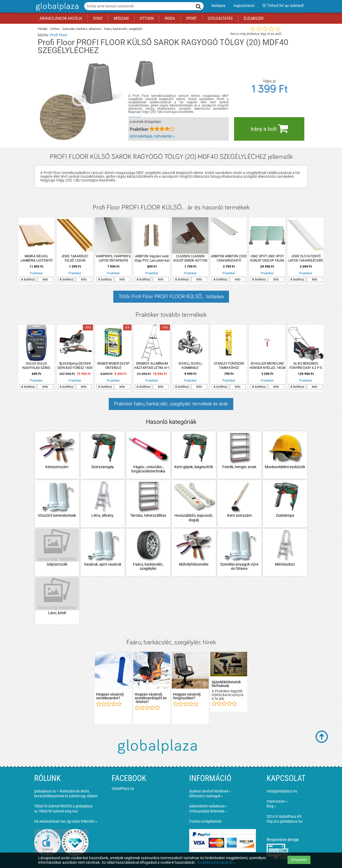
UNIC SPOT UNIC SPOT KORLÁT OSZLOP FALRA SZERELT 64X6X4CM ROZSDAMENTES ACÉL (267, 259)
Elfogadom (299, 860)
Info (45, 279)
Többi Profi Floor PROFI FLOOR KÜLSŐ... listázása (171, 297)
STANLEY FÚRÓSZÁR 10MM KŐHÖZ (229, 366)
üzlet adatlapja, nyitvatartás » (152, 136)
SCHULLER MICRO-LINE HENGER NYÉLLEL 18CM (267, 366)
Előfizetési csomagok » (206, 796)
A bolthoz (28, 279)
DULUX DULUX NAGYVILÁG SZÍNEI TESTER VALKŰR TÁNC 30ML (36, 366)
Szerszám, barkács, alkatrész (82, 29)
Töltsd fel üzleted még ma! (58, 811)
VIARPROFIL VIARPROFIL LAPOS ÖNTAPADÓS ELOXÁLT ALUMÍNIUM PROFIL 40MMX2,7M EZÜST (113, 259)
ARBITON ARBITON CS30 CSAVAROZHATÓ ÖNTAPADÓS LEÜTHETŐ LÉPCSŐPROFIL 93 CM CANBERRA (229, 259)
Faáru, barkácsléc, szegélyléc (123, 29)
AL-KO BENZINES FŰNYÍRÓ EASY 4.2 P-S (306, 366)
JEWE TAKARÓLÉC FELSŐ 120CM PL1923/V (75, 259)
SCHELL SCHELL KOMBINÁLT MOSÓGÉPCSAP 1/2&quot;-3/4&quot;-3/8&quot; (190, 366)
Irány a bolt (269, 128)
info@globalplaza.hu (282, 791)
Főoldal (42, 29)
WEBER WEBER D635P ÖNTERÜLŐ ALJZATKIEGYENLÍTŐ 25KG (113, 366)
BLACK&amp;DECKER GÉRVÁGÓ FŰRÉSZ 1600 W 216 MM (75, 366)
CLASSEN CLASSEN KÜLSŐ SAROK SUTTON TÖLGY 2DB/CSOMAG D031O (190, 259)
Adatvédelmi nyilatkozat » (208, 806)
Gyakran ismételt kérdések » (210, 791)
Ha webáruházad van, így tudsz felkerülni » (66, 821)
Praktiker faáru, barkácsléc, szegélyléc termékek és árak (171, 404)
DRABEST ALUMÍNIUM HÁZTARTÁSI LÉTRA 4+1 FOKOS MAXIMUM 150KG (152, 366)
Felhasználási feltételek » (208, 811)
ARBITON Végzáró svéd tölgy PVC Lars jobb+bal (152, 258)
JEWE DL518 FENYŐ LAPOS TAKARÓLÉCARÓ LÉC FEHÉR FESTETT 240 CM (306, 259)
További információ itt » (216, 862)
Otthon (55, 29)
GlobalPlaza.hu (123, 788)
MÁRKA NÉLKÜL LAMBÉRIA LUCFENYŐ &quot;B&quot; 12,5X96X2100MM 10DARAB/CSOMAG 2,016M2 (36, 259)
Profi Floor (59, 35)
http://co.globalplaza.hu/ (285, 821)
